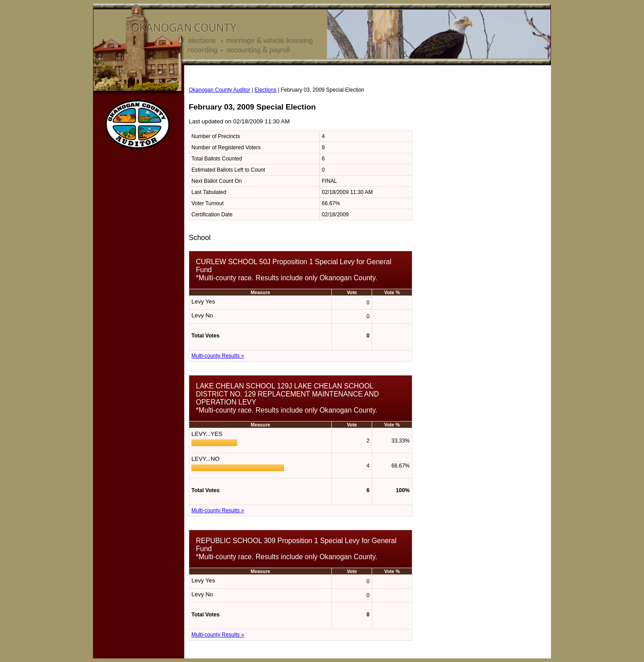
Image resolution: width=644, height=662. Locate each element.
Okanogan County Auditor (219, 90)
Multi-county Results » (218, 356)
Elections (265, 90)
